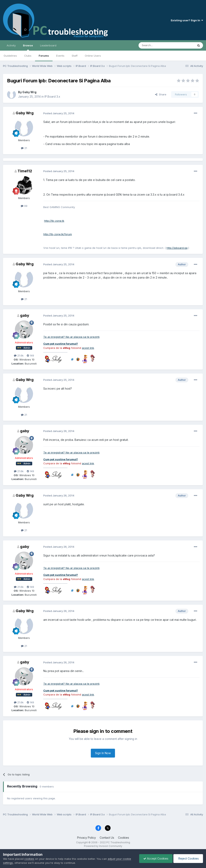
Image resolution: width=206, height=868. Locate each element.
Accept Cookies (156, 858)
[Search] (156, 45)
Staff (75, 56)
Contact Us (107, 838)
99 (24, 206)
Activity (11, 45)
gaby (25, 315)
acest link (88, 348)
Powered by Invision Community (103, 846)
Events (60, 56)
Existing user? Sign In (187, 20)
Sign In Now (103, 753)
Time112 (25, 171)
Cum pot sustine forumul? (61, 344)
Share (161, 94)
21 (24, 148)
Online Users (93, 56)
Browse (28, 47)
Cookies (124, 838)
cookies (29, 859)
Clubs (28, 56)
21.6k (19, 355)
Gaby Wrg (29, 92)
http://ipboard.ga (177, 248)
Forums (44, 56)
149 (30, 355)
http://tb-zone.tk (54, 221)
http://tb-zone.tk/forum (58, 234)
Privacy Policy (86, 838)
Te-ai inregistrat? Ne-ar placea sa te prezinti (71, 337)
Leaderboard (48, 45)
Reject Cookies (188, 858)
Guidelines (10, 56)
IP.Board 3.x (52, 97)
